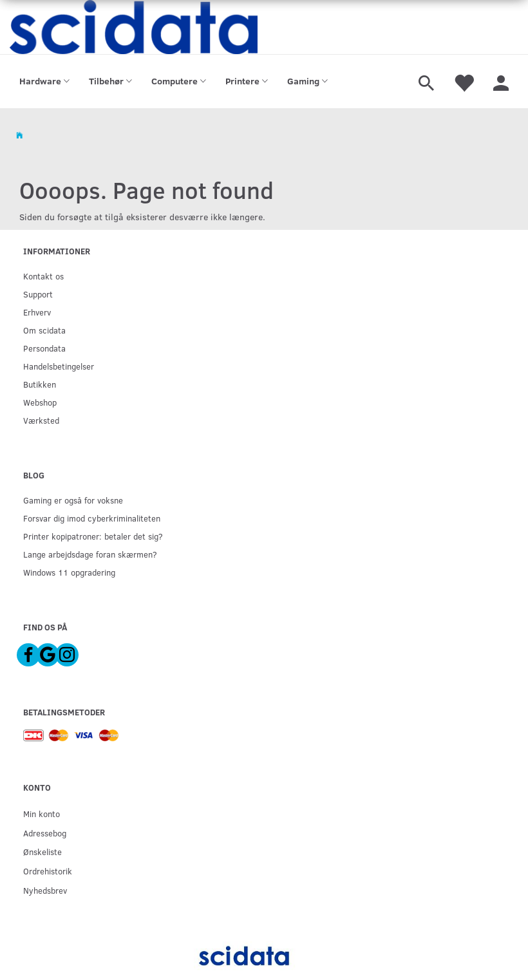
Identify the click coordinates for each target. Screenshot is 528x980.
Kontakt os (43, 276)
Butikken (40, 384)
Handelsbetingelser (59, 366)
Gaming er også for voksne (73, 500)
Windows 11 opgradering (69, 572)
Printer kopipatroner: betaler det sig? (93, 536)
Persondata (44, 348)
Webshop (40, 402)
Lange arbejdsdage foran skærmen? (90, 554)
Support (38, 294)
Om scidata (44, 330)
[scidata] (134, 27)
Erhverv (37, 312)
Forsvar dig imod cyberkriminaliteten (92, 518)
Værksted (41, 420)
